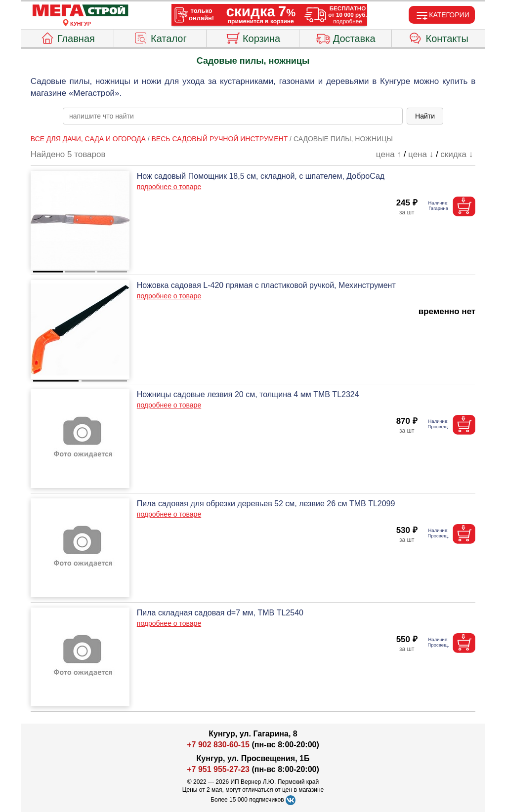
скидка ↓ (457, 154)
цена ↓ (421, 154)
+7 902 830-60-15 (218, 745)
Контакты (439, 37)
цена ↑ (389, 154)
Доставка (346, 37)
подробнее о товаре (169, 187)
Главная (67, 37)
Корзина (253, 37)
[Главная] (81, 11)
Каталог (160, 37)
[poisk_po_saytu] (233, 116)
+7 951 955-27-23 (218, 769)
